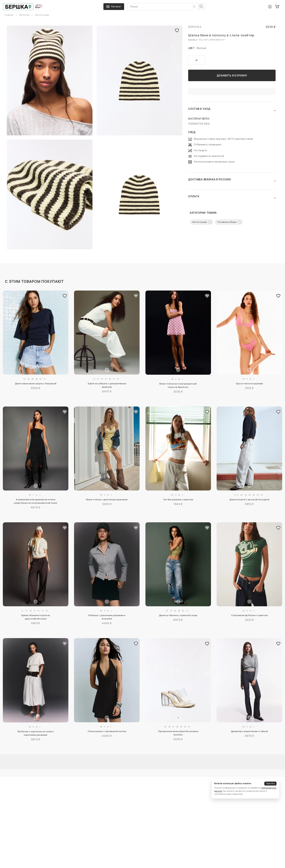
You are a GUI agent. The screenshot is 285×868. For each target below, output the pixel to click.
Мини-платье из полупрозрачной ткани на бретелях (178, 385)
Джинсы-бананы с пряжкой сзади (178, 615)
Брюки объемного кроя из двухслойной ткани (36, 617)
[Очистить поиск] (194, 6)
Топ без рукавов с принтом (178, 500)
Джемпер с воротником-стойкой (249, 731)
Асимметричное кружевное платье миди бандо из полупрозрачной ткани (36, 501)
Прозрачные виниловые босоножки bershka (178, 733)
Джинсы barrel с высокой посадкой (249, 500)
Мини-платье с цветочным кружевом (107, 500)
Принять (270, 784)
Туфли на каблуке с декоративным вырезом (107, 385)
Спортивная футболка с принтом (249, 615)
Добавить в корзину (232, 76)
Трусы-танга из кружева (249, 384)
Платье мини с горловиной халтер (107, 731)
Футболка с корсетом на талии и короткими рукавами (36, 733)
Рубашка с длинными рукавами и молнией (107, 617)
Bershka (195, 27)
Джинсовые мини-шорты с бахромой (36, 384)
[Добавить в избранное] (65, 296)
